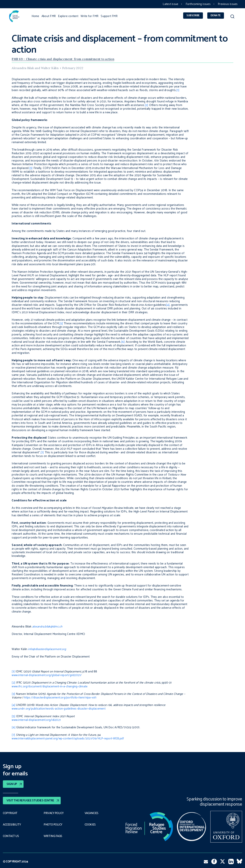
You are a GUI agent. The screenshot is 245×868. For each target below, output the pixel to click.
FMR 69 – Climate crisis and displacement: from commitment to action (63, 59)
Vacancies (92, 813)
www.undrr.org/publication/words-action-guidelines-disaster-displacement (58, 709)
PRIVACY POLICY (54, 813)
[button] (232, 17)
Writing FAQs (53, 836)
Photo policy (53, 825)
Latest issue (170, 4)
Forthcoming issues (198, 4)
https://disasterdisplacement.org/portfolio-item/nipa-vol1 (60, 698)
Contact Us (11, 836)
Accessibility (12, 825)
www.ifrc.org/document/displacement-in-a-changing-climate (50, 686)
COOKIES (90, 825)
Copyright (10, 813)
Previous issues (228, 4)
